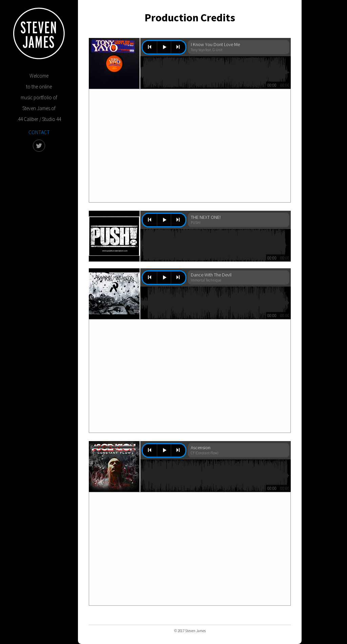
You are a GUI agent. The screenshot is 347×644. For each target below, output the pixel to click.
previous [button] (150, 48)
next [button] (178, 48)
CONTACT (39, 132)
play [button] (164, 48)
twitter (39, 146)
